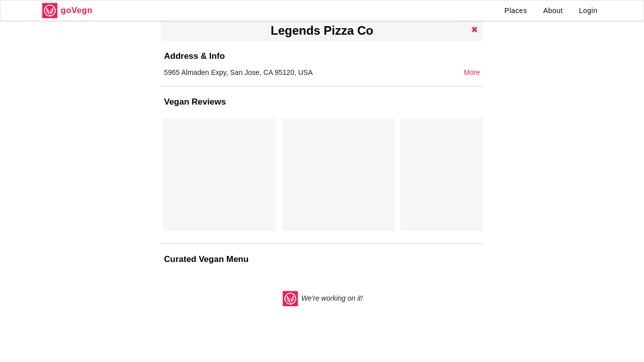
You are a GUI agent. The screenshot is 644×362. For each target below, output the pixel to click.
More (472, 72)
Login (588, 11)
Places (516, 11)
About (553, 11)
